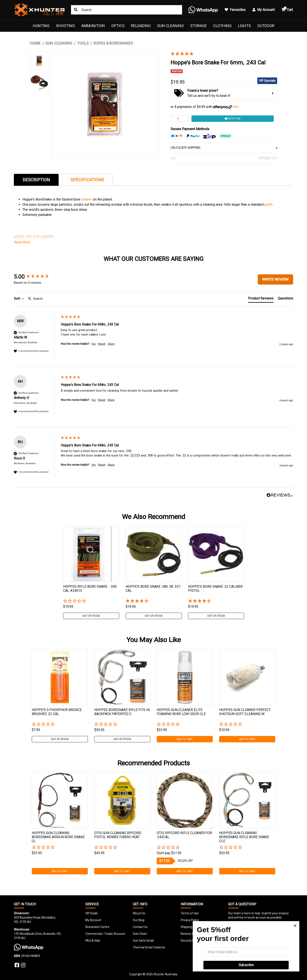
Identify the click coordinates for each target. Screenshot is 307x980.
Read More (22, 242)
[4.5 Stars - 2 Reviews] (216, 601)
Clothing (222, 26)
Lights (244, 26)
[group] (36, 277)
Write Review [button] (275, 279)
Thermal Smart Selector (149, 947)
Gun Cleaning (170, 26)
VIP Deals (92, 913)
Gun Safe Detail (143, 941)
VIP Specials (267, 81)
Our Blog (139, 920)
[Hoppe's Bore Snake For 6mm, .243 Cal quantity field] (179, 119)
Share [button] (111, 344)
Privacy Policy (190, 920)
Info (236, 107)
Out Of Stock (91, 616)
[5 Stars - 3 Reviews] (221, 54)
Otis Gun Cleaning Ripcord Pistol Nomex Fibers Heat (118, 835)
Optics (118, 26)
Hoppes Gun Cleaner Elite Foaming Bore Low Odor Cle (181, 712)
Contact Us (140, 927)
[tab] (36, 180)
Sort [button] (19, 299)
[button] (91, 601)
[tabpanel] (91, 572)
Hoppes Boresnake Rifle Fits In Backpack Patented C (122, 712)
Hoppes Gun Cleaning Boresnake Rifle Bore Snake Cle (244, 837)
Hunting (41, 26)
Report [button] (102, 344)
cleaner (87, 199)
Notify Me (233, 119)
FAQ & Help (93, 941)
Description (36, 180)
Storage (198, 26)
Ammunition (93, 26)
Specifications (87, 180)
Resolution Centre (97, 927)
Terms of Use (190, 913)
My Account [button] (264, 10)
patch (268, 204)
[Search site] (76, 10)
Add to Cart (185, 739)
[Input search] (127, 10)
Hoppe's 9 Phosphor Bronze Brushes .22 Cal (57, 712)
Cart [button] (287, 9)
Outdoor (266, 26)
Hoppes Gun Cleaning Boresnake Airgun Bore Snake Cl (58, 837)
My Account (93, 920)
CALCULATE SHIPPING (224, 148)
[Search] (43, 299)
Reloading (141, 26)
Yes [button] (93, 344)
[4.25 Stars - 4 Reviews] (154, 601)
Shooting (65, 26)
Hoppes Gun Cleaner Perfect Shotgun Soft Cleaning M (245, 712)
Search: (26, 294)
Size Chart (140, 934)
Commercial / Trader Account (105, 934)
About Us (139, 913)
